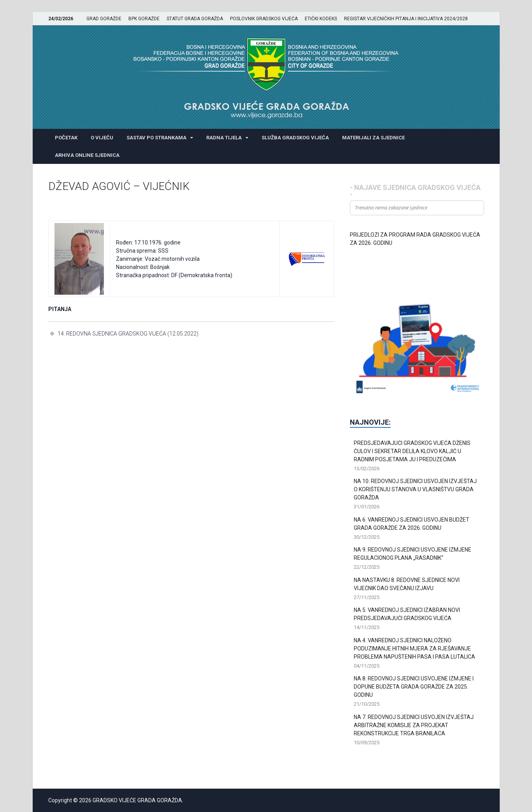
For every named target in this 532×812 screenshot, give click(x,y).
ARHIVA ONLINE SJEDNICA (87, 155)
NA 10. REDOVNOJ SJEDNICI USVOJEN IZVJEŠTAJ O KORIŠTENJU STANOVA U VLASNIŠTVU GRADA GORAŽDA (415, 489)
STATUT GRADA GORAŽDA (195, 19)
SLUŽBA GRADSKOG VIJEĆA (295, 138)
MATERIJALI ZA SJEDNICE (373, 138)
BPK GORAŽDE (144, 19)
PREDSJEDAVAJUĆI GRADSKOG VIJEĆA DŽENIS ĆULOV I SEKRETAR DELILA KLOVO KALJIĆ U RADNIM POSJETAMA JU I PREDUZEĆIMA (412, 451)
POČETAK (66, 138)
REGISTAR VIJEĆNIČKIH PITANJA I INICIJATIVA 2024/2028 (406, 19)
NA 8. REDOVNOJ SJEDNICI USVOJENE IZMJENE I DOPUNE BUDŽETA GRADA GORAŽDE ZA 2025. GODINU (414, 687)
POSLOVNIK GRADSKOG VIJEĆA (264, 19)
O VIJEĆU (102, 138)
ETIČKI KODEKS (321, 19)
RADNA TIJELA (224, 138)
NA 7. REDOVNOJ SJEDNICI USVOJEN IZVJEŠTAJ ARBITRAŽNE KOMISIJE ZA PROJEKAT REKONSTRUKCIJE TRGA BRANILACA (414, 725)
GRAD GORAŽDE (104, 19)
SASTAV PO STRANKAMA (156, 138)
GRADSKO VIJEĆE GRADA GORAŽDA (137, 800)
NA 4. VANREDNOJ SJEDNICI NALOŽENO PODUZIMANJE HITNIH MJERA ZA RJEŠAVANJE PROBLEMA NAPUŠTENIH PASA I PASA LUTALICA (414, 649)
